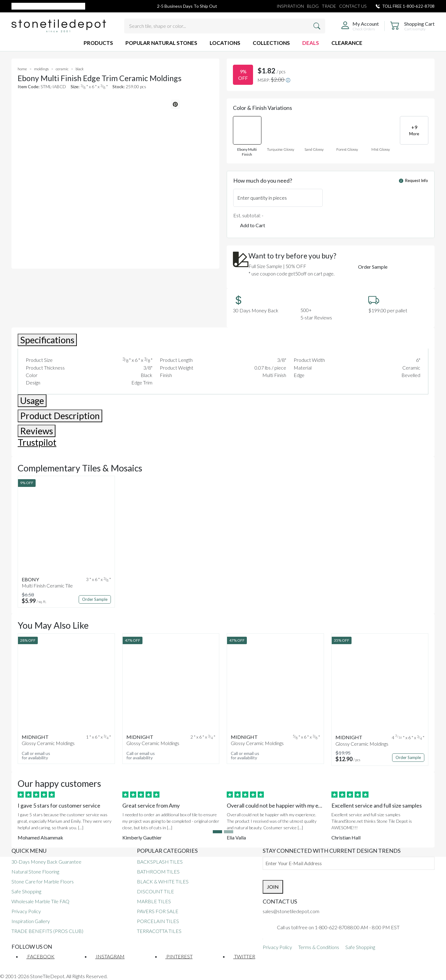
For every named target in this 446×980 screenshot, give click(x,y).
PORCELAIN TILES (158, 921)
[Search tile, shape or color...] (225, 26)
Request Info (413, 180)
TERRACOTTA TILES (159, 931)
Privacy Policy (26, 911)
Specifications (47, 340)
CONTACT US (353, 6)
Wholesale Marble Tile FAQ (40, 901)
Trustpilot (37, 442)
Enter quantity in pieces (262, 198)
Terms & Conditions (319, 947)
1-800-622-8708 (419, 6)
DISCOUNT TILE (155, 891)
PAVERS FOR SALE (158, 911)
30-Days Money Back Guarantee (46, 862)
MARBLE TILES (154, 901)
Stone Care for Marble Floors (43, 881)
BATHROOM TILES (158, 872)
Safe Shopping (26, 891)
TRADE (329, 6)
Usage (32, 401)
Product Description (60, 416)
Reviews (37, 431)
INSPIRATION (290, 6)
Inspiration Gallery (31, 921)
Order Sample (373, 267)
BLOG (313, 6)
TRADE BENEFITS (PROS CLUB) (47, 931)
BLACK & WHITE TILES (163, 881)
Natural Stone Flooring (35, 872)
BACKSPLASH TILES (160, 862)
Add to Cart (253, 225)
